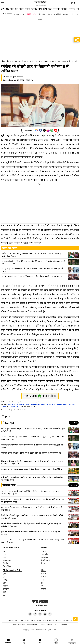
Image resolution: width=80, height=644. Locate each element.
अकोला (6, 589)
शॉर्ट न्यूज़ (10, 9)
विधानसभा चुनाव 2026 (54, 14)
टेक (42, 583)
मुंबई (5, 574)
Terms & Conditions (57, 620)
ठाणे (5, 583)
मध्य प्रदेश (43, 9)
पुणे (4, 577)
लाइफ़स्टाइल (7, 560)
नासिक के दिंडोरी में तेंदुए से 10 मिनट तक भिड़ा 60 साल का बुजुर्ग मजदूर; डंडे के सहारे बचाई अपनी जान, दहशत (33, 262)
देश (16, 9)
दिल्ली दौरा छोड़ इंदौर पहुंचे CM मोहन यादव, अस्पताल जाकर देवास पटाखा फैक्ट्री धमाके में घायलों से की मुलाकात (32, 517)
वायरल (64, 9)
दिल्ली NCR (45, 560)
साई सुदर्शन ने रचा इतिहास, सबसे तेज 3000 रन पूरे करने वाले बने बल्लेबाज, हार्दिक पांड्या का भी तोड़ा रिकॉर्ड (32, 479)
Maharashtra (21, 61)
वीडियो (43, 589)
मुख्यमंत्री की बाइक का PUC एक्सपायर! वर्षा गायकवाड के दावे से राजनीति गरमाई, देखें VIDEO (31, 533)
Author (69, 620)
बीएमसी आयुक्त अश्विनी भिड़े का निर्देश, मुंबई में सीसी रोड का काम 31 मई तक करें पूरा (32, 276)
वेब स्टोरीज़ (7, 566)
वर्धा (4, 592)
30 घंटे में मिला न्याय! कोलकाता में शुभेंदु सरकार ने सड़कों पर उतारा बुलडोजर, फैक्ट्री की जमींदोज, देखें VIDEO (31, 525)
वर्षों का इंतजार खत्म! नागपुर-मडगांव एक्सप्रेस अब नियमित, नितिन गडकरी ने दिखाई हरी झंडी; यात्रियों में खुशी (32, 255)
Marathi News (19, 625)
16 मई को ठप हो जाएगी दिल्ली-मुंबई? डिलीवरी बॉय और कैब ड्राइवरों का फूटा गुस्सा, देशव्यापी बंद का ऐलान (30, 492)
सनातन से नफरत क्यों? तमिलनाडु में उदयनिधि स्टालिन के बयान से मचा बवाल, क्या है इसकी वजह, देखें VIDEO (33, 541)
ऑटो (43, 580)
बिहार (43, 563)
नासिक (6, 586)
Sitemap (63, 625)
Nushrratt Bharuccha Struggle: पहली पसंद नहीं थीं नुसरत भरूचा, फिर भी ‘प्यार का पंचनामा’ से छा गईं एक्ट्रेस (32, 462)
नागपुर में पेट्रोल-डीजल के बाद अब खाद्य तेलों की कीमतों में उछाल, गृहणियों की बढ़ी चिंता (31, 469)
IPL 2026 (42, 14)
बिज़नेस (72, 9)
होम (3, 9)
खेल (50, 9)
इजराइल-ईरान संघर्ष (69, 14)
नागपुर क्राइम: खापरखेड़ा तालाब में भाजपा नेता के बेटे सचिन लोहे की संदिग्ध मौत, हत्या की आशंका (33, 270)
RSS (56, 625)
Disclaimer (31, 620)
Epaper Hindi (32, 625)
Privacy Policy (42, 620)
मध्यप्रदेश (44, 557)
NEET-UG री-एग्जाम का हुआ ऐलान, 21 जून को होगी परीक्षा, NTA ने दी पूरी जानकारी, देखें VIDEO (32, 509)
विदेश (21, 9)
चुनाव (27, 9)
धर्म (42, 586)
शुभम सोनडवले (18, 77)
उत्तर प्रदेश (45, 554)
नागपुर (5, 580)
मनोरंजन (56, 9)
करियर (43, 577)
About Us (22, 620)
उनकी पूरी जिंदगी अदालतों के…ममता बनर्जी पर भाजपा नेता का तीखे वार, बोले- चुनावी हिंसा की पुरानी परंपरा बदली (33, 500)
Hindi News (6, 61)
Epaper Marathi (46, 625)
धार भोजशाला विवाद (19, 14)
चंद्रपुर (5, 595)
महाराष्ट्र (34, 9)
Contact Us (13, 620)
